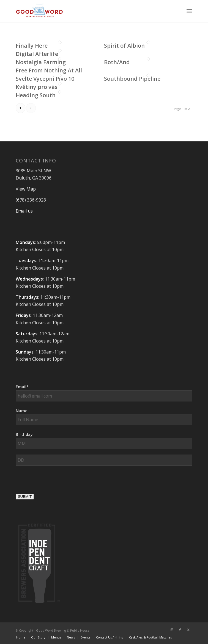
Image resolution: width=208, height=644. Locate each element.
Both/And (117, 62)
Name (22, 411)
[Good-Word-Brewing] (86, 11)
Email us (24, 211)
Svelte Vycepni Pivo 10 (45, 79)
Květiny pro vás (37, 87)
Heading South (36, 95)
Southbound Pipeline (132, 79)
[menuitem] (189, 11)
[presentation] (58, 482)
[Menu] (189, 11)
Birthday (24, 434)
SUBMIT (25, 497)
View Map (26, 189)
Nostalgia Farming (41, 62)
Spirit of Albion (124, 46)
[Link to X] (188, 630)
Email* (22, 387)
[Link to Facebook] (180, 630)
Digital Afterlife (37, 54)
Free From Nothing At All (49, 70)
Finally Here (32, 46)
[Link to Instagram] (172, 630)
